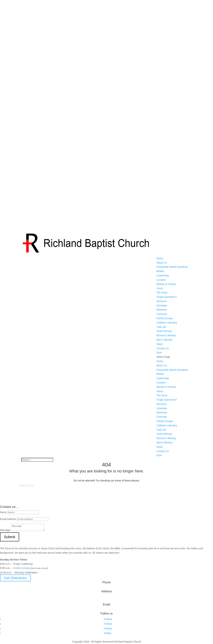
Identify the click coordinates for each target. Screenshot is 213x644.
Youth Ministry (164, 331)
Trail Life (161, 327)
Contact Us (163, 348)
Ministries (162, 310)
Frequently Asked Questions (172, 267)
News (160, 344)
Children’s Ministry (167, 323)
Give (159, 353)
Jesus (160, 288)
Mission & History (166, 284)
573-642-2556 (106, 588)
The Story (162, 293)
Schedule (162, 306)
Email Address (8, 519)
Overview (162, 314)
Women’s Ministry (166, 335)
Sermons (161, 301)
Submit (10, 537)
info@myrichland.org (107, 610)
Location (161, 280)
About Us (162, 263)
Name (3, 512)
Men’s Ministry (164, 340)
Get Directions (15, 578)
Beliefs (160, 271)
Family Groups (165, 318)
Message (5, 530)
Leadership (163, 275)
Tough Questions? (167, 297)
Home (160, 258)
